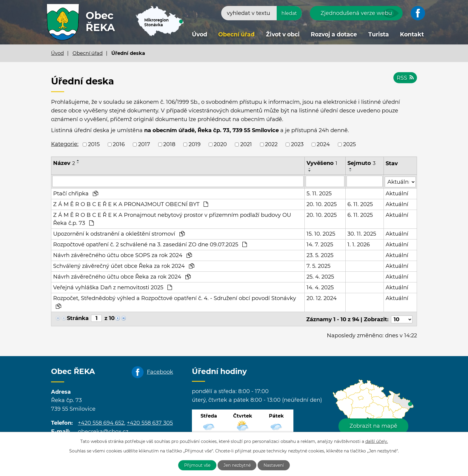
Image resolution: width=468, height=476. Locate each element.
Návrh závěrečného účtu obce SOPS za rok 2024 (123, 255)
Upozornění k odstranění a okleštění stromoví (119, 234)
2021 (246, 144)
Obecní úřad (236, 34)
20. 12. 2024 (322, 298)
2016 (119, 144)
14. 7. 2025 (320, 244)
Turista (379, 34)
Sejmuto (361, 163)
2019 (195, 144)
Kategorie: (65, 144)
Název (64, 163)
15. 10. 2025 (321, 234)
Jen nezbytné (237, 465)
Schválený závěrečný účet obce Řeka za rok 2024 (124, 266)
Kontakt (412, 34)
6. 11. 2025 (360, 204)
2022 (271, 144)
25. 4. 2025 (320, 276)
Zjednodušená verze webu (356, 13)
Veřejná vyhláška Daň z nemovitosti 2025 (113, 287)
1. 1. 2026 (359, 244)
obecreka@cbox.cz (103, 430)
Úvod (200, 34)
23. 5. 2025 (320, 255)
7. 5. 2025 (318, 266)
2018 (169, 144)
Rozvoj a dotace (334, 34)
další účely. (377, 441)
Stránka (78, 318)
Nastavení (275, 465)
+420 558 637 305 (150, 422)
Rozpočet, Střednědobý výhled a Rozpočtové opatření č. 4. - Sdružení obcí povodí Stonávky (175, 302)
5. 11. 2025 (319, 193)
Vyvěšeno (322, 163)
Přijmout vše (196, 465)
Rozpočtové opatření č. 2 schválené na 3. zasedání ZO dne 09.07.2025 (150, 244)
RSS (405, 78)
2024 (323, 144)
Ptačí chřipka (76, 193)
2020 (220, 144)
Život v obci (283, 34)
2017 (144, 144)
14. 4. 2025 (320, 287)
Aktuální (397, 193)
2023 (297, 144)
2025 (350, 144)
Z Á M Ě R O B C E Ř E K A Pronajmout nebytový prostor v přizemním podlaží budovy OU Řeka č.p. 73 (172, 219)
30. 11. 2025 (362, 234)
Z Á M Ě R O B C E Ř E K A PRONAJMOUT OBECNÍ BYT (131, 204)
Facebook (160, 371)
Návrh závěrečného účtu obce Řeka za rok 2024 (122, 276)
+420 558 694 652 (101, 422)
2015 (94, 144)
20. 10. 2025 (322, 204)
